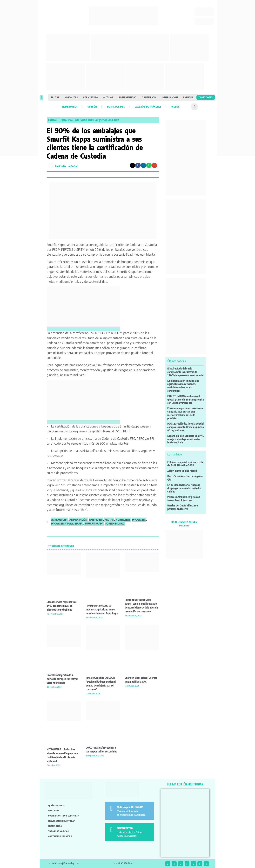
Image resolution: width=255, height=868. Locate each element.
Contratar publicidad (60, 836)
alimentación (78, 520)
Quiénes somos (56, 805)
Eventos (188, 97)
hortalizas (123, 520)
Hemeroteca (70, 107)
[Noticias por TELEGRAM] (111, 808)
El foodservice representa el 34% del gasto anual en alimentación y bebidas (62, 606)
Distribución (170, 97)
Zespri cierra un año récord (182, 471)
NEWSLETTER (125, 828)
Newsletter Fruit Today (62, 821)
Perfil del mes (116, 107)
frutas (109, 520)
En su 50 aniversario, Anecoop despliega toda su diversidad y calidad (184, 488)
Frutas (55, 97)
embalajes (96, 520)
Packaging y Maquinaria (67, 524)
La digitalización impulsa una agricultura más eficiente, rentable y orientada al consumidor (183, 386)
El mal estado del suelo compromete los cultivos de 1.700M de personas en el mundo (185, 372)
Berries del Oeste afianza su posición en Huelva (183, 507)
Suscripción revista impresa (64, 816)
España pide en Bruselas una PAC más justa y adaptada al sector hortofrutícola (186, 439)
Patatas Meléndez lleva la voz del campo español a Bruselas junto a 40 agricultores (186, 427)
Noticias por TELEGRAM (130, 807)
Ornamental (149, 97)
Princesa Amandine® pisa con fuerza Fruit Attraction (184, 499)
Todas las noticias (58, 831)
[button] (41, 98)
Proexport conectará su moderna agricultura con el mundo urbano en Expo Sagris (102, 609)
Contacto (54, 810)
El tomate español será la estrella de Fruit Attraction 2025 (185, 464)
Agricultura (90, 97)
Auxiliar (108, 97)
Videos (175, 107)
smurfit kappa (94, 524)
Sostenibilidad (128, 97)
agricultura (59, 520)
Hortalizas (71, 97)
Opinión (92, 107)
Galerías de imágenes (148, 107)
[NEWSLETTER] (111, 830)
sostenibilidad (115, 524)
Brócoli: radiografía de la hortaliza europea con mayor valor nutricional (62, 679)
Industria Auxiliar (87, 120)
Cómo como (206, 97)
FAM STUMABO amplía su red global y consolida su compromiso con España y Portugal (186, 400)
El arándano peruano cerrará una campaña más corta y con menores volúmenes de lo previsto (185, 413)
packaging (139, 520)
